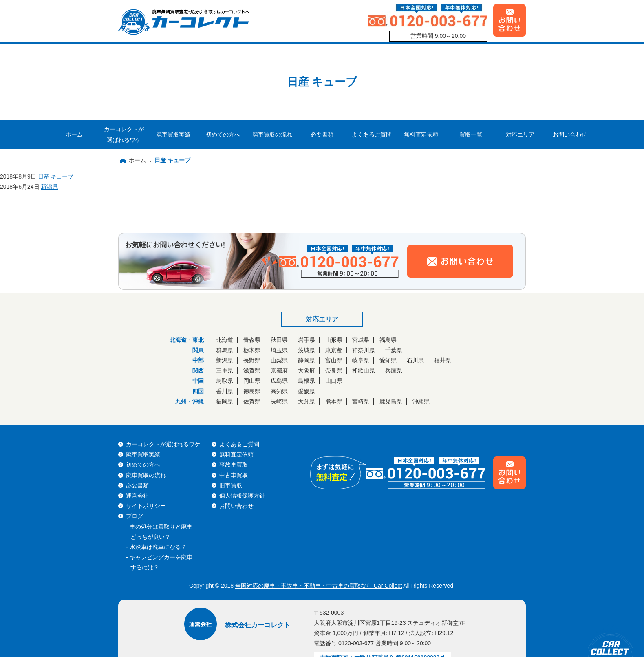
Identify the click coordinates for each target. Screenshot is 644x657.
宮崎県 (361, 401)
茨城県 (307, 350)
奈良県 (334, 370)
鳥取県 (225, 381)
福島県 (388, 340)
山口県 (334, 381)
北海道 (225, 340)
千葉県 (394, 350)
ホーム (74, 134)
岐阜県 (361, 360)
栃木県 (252, 350)
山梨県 (279, 360)
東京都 (334, 350)
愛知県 (388, 360)
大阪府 (307, 370)
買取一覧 (471, 134)
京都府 (279, 370)
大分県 (307, 401)
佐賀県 (252, 401)
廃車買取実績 (173, 134)
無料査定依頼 (421, 134)
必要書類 (322, 134)
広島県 (279, 381)
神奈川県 (364, 350)
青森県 (252, 340)
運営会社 (137, 496)
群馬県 (225, 350)
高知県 (279, 391)
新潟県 (225, 360)
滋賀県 (252, 370)
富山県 (334, 360)
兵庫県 (394, 370)
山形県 (334, 340)
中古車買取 (234, 475)
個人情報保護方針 (242, 496)
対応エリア (520, 134)
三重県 (225, 370)
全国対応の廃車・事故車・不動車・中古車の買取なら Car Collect (319, 586)
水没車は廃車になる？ (158, 547)
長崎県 (279, 401)
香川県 (225, 391)
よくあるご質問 (372, 134)
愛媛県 (307, 391)
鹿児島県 (391, 401)
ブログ (135, 516)
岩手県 (307, 340)
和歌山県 (364, 370)
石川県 (415, 360)
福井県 (443, 360)
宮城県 (361, 340)
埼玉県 (279, 350)
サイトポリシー (146, 506)
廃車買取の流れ (272, 134)
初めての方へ (223, 134)
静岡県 (307, 360)
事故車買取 (234, 465)
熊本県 (334, 401)
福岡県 (225, 401)
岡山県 (252, 381)
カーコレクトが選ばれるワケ (124, 134)
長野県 (252, 360)
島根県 (307, 381)
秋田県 (279, 340)
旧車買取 (231, 485)
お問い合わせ (570, 134)
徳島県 (252, 391)
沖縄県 (421, 401)
